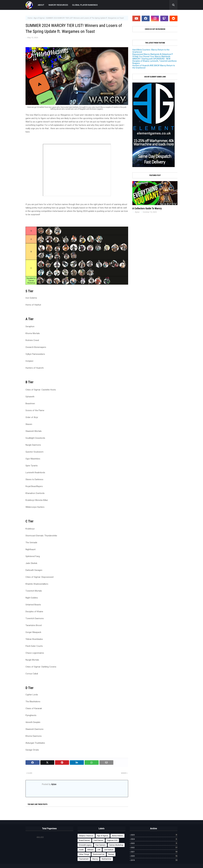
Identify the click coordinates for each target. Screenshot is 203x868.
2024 (154, 839)
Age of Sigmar (39, 18)
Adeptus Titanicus (86, 836)
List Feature (109, 850)
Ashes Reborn (117, 836)
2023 (154, 843)
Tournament (84, 859)
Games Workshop (116, 845)
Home (30, 18)
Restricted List (99, 854)
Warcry (95, 859)
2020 (154, 856)
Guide (81, 850)
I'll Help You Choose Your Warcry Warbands (151, 56)
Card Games (98, 840)
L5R (99, 850)
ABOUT (41, 5)
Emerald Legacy (85, 845)
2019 (154, 860)
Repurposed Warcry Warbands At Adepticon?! (153, 54)
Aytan (54, 784)
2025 (154, 835)
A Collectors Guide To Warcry (147, 208)
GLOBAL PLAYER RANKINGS (85, 5)
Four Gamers (100, 845)
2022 (154, 848)
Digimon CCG (112, 840)
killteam (91, 850)
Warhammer (107, 859)
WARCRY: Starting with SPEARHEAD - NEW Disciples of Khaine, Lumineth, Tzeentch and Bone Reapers (155, 61)
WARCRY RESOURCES (58, 5)
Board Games (84, 840)
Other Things (84, 854)
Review (111, 854)
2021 (154, 852)
